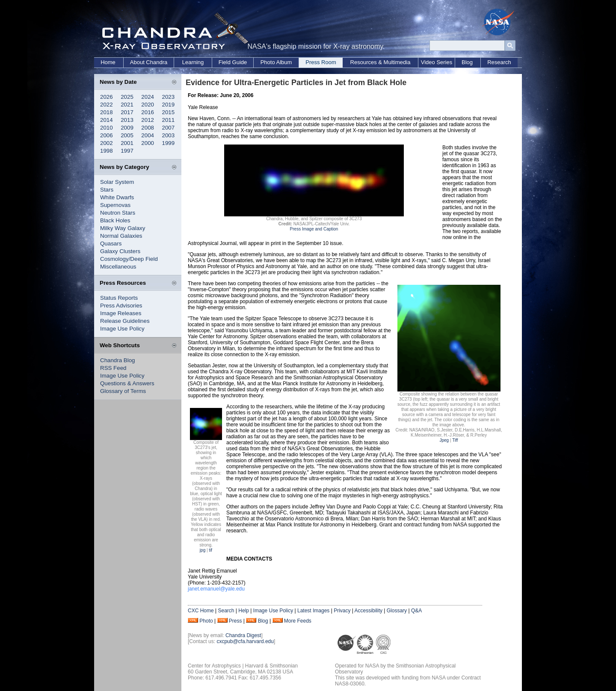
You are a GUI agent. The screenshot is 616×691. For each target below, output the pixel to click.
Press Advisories (121, 306)
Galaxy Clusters (120, 251)
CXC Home (201, 611)
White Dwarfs (117, 197)
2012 (148, 120)
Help (244, 611)
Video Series (437, 62)
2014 (107, 120)
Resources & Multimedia (381, 62)
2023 (169, 97)
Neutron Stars (118, 213)
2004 (148, 135)
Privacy (342, 611)
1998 (107, 151)
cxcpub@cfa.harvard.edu (245, 641)
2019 (169, 105)
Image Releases (121, 313)
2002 (107, 143)
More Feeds (298, 621)
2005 (127, 135)
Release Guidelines (125, 321)
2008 (148, 128)
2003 (169, 135)
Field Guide (233, 62)
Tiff (455, 440)
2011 (169, 120)
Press (235, 621)
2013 (127, 120)
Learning (193, 62)
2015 (169, 112)
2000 (148, 143)
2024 (148, 97)
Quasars (111, 244)
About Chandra (149, 62)
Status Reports (119, 298)
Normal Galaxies (121, 236)
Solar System (117, 182)
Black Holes (115, 220)
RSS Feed (113, 368)
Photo (206, 621)
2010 (107, 128)
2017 (127, 112)
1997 (127, 151)
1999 (169, 143)
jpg (203, 550)
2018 (107, 112)
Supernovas (115, 205)
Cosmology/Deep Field (129, 259)
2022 (107, 105)
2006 (107, 135)
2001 (127, 143)
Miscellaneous (118, 267)
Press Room (321, 62)
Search (226, 611)
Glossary (397, 611)
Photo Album (276, 62)
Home (108, 62)
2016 (148, 112)
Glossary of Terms (123, 391)
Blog (467, 62)
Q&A (416, 611)
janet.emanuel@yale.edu (216, 589)
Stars (107, 190)
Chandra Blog (118, 360)
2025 (127, 97)
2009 (127, 128)
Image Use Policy (122, 329)
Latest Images (313, 611)
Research (499, 62)
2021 (127, 105)
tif (210, 550)
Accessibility (369, 611)
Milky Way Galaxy (123, 228)
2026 (107, 97)
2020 (148, 105)
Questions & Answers (127, 383)
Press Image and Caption (314, 229)
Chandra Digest (243, 635)
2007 (169, 128)
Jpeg (444, 440)
